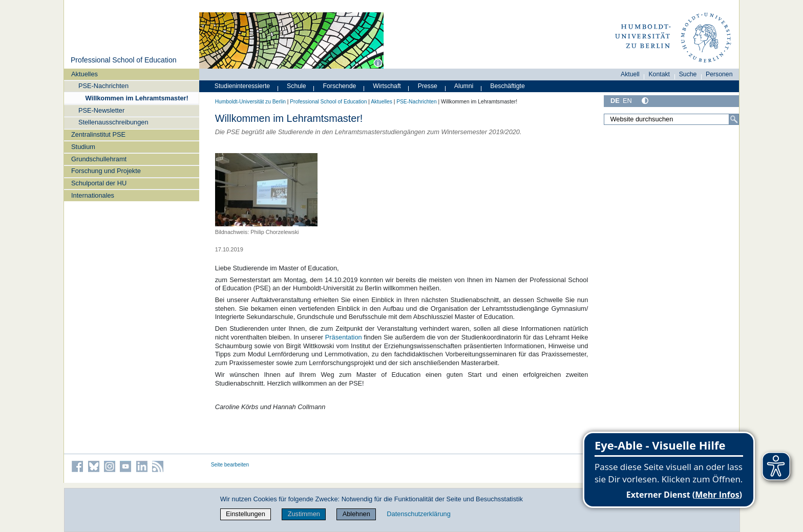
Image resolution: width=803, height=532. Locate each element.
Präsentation (344, 337)
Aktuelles (84, 74)
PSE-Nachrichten (103, 86)
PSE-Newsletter (101, 110)
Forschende (340, 86)
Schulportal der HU (99, 183)
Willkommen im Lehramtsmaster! (137, 98)
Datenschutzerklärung (418, 514)
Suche (688, 74)
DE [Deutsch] (615, 101)
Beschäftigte (508, 86)
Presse (428, 86)
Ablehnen (356, 514)
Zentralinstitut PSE (98, 134)
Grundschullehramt (99, 159)
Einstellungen (246, 514)
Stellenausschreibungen (113, 122)
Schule (297, 86)
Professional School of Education (124, 60)
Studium (83, 147)
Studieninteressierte (242, 86)
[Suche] (734, 119)
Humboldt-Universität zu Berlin (250, 102)
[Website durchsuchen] (671, 119)
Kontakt (659, 74)
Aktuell (630, 74)
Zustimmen (304, 514)
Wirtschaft (387, 86)
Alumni (464, 86)
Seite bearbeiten (230, 465)
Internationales (93, 195)
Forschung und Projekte (106, 171)
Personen (719, 74)
